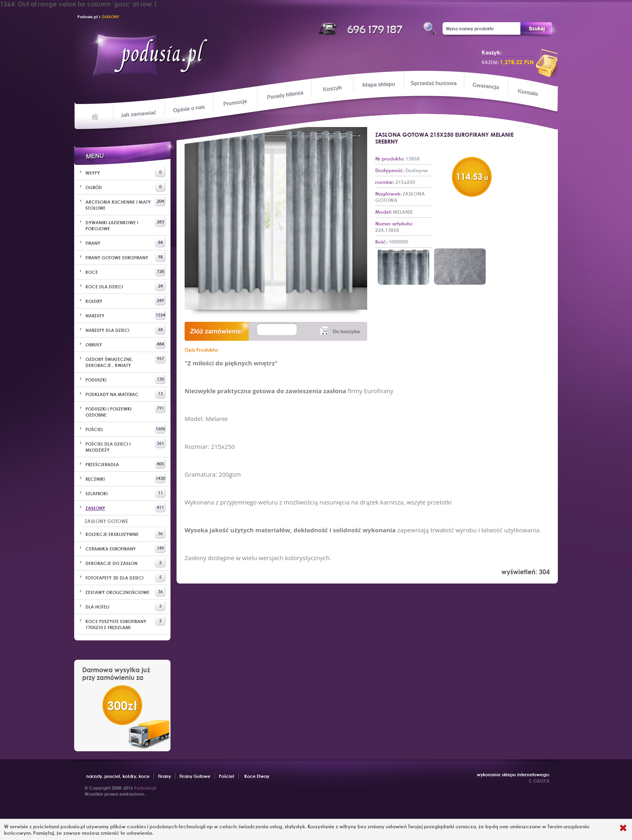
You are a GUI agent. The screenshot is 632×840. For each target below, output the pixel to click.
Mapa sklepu (379, 84)
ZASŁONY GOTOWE (106, 521)
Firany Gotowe (195, 776)
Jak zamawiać (140, 113)
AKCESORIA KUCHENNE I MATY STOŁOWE (126, 203)
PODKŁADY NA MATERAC (126, 393)
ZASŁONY (111, 17)
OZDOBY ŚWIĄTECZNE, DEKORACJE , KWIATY (126, 361)
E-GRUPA (539, 781)
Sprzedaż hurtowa (433, 83)
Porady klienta (284, 95)
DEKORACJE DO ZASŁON (126, 562)
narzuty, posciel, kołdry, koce (118, 776)
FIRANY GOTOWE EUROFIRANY (126, 257)
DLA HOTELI (126, 606)
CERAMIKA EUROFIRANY (126, 548)
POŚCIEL (126, 428)
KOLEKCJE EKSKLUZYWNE (126, 533)
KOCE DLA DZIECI (126, 286)
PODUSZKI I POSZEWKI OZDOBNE (126, 410)
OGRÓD (126, 187)
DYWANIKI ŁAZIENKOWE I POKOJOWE (126, 224)
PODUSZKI (126, 379)
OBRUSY (126, 344)
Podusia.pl (87, 17)
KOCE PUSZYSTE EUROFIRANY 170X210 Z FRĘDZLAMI (126, 623)
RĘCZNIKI (126, 478)
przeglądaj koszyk (547, 63)
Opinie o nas (189, 108)
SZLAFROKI (126, 493)
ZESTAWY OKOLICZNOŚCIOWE (126, 591)
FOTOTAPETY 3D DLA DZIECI (126, 577)
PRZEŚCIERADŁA (126, 464)
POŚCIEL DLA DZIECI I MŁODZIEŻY (126, 445)
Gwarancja (485, 86)
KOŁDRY (126, 300)
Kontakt (529, 93)
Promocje (236, 102)
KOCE (126, 271)
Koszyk (332, 89)
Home (95, 116)
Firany (164, 776)
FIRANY (126, 242)
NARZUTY (126, 315)
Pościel (227, 776)
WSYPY (126, 172)
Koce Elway (257, 776)
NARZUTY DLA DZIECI (126, 329)
